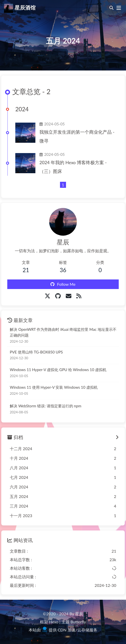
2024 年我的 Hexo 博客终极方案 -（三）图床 (73, 167)
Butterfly (78, 622)
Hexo (54, 622)
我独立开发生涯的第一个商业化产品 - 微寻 (77, 136)
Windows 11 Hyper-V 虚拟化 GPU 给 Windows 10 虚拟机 (58, 370)
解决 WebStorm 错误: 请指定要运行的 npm (46, 406)
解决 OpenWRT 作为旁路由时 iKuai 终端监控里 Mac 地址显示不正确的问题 (63, 332)
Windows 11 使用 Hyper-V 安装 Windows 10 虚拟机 (54, 387)
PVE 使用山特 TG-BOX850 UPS (36, 352)
